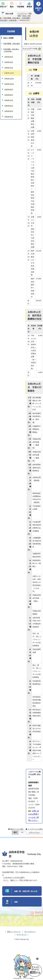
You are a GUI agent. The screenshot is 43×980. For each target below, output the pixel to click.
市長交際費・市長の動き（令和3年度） (11, 50)
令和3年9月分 (9, 89)
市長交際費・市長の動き (12, 18)
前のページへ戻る (17, 829)
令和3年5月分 (9, 111)
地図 (16, 902)
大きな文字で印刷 (30, 49)
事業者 (29, 7)
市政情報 (21, 7)
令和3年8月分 (9, 95)
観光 (12, 7)
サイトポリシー (30, 932)
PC (22, 832)
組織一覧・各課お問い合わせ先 (26, 891)
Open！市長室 (8, 38)
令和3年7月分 (9, 100)
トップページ (22, 13)
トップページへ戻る (35, 829)
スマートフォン (34, 832)
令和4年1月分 (9, 68)
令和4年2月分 (9, 62)
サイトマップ (21, 934)
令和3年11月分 (9, 79)
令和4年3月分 (9, 57)
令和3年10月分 (9, 84)
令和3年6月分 (9, 106)
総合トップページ (14, 932)
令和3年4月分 (9, 117)
